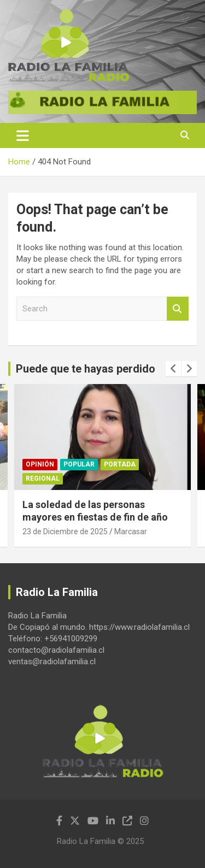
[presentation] (173, 369)
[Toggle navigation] (23, 135)
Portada (120, 464)
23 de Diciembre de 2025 (65, 532)
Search (178, 309)
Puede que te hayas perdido (86, 369)
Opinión (40, 464)
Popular (79, 464)
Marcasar (131, 532)
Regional (43, 479)
